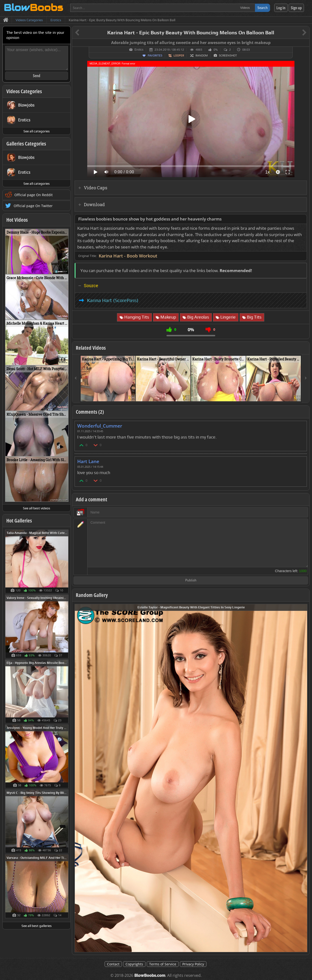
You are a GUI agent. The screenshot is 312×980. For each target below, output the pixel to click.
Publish (191, 581)
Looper (179, 55)
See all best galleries (37, 926)
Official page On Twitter (33, 206)
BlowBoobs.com (150, 975)
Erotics (139, 50)
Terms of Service (163, 964)
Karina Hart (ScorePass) (113, 300)
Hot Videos (17, 220)
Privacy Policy (193, 964)
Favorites (155, 55)
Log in (281, 8)
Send (37, 76)
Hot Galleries (19, 521)
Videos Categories (24, 91)
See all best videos (37, 508)
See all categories (37, 131)
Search (263, 8)
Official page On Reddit (34, 195)
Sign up (296, 8)
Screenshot (228, 55)
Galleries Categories (26, 144)
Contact (113, 964)
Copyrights (134, 964)
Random (202, 55)
